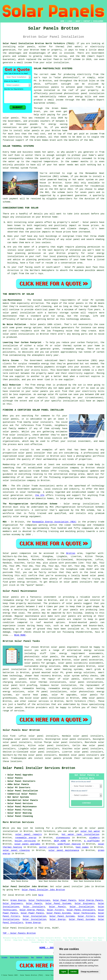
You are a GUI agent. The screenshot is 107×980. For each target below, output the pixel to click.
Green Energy (18, 900)
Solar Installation (82, 907)
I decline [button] (73, 972)
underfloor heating (69, 844)
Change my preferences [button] (90, 972)
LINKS (70, 21)
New (32, 957)
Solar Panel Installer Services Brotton (39, 768)
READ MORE (20, 635)
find (13, 736)
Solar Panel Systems (58, 904)
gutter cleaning (49, 847)
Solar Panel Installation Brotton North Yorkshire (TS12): (39, 43)
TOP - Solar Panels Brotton (19, 933)
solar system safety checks (81, 676)
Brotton (71, 553)
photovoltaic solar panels (41, 657)
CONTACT (87, 21)
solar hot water (90, 831)
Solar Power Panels (64, 900)
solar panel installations (86, 682)
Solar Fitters (55, 910)
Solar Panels (34, 904)
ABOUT (78, 21)
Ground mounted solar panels (47, 619)
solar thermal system (15, 168)
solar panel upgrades (27, 844)
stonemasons (63, 838)
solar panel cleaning (16, 850)
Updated (39, 957)
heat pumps (82, 847)
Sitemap (4, 957)
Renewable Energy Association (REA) (54, 522)
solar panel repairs (29, 834)
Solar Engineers (13, 904)
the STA (40, 495)
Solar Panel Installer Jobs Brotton (43, 890)
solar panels (26, 47)
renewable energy (13, 600)
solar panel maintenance (64, 850)
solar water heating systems (64, 669)
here (41, 895)
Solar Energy (57, 919)
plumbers (94, 838)
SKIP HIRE (60, 841)
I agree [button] (64, 972)
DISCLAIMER (98, 21)
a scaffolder (92, 841)
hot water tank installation (80, 834)
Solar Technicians (39, 900)
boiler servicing (25, 841)
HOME (62, 21)
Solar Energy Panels (91, 900)
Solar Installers (34, 907)
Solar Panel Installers (81, 910)
